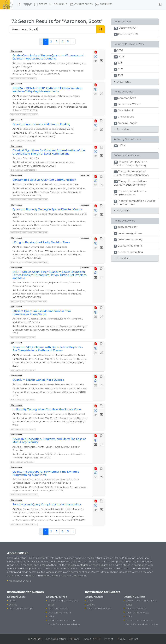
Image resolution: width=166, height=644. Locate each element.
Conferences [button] (81, 5)
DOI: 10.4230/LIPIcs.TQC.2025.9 (23, 338)
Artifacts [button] (104, 5)
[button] (28, 5)
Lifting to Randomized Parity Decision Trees (41, 242)
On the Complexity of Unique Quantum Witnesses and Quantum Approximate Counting (48, 57)
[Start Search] (101, 29)
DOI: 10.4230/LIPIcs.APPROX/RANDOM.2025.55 (29, 262)
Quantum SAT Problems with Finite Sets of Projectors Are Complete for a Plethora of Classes (48, 349)
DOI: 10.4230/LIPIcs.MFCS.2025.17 (24, 524)
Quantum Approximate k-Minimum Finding (41, 124)
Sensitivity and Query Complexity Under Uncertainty (47, 504)
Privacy (121, 639)
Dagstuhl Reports (58, 609)
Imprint (109, 639)
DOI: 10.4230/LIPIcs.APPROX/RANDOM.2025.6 (29, 302)
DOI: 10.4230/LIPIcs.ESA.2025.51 (23, 141)
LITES (51, 617)
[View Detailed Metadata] (96, 57)
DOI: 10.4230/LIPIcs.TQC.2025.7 (23, 429)
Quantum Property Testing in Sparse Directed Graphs (47, 209)
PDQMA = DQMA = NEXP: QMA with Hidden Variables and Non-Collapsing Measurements (47, 90)
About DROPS (92, 639)
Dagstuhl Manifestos (59, 613)
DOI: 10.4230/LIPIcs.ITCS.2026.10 (23, 79)
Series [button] (41, 5)
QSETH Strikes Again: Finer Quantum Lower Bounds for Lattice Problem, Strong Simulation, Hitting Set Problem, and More (50, 275)
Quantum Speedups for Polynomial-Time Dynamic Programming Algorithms (46, 473)
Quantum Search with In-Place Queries (38, 380)
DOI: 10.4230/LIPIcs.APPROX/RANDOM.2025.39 (29, 200)
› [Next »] (73, 42)
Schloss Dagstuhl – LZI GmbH (63, 639)
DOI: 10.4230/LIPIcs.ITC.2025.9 (22, 462)
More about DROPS (20, 581)
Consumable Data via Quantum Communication (44, 180)
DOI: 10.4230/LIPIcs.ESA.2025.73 (23, 170)
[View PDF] (96, 52)
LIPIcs (12, 601)
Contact (133, 639)
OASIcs (13, 605)
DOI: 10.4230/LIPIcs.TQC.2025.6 (23, 370)
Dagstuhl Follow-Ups (21, 609)
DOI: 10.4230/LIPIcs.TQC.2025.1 (23, 400)
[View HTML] (101, 121)
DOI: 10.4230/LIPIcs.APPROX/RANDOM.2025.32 (29, 233)
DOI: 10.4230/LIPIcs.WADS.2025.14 (24, 495)
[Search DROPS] (53, 29)
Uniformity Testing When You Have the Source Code (47, 409)
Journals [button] (58, 5)
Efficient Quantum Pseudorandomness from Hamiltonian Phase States (42, 313)
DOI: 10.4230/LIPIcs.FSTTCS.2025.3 (24, 115)
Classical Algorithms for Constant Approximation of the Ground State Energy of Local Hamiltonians (49, 152)
